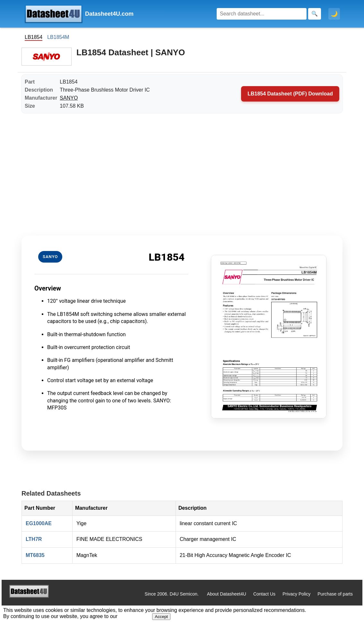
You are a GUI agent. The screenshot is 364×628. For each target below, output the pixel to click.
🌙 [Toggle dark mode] (334, 14)
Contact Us (264, 594)
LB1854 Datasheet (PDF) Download (290, 94)
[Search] (262, 14)
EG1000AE (39, 523)
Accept (161, 617)
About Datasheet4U (227, 594)
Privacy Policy (296, 594)
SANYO (69, 98)
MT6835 (35, 555)
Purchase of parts (335, 594)
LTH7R (34, 539)
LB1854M (58, 37)
